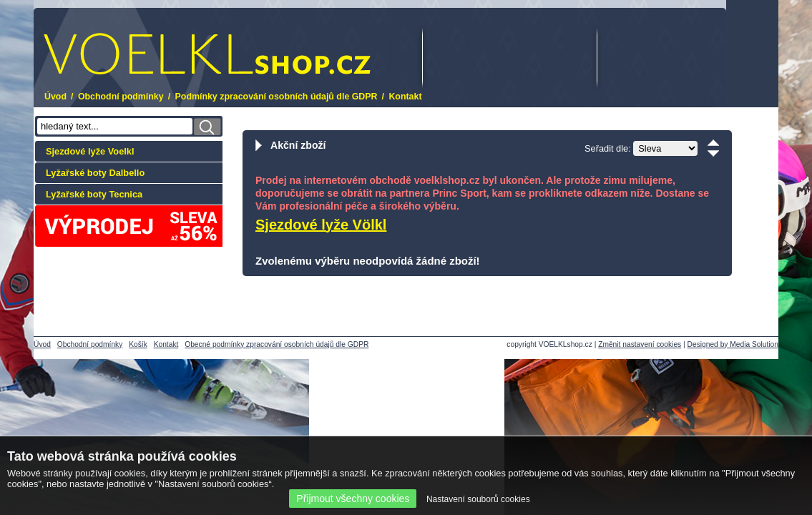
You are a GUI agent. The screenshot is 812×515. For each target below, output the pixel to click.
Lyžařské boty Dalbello (95, 173)
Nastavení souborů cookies (478, 499)
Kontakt (405, 97)
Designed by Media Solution (733, 344)
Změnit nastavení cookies (640, 344)
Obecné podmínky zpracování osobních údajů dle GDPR (277, 344)
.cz (207, 54)
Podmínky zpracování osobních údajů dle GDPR (277, 97)
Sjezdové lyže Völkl (321, 225)
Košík (138, 344)
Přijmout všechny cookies (353, 499)
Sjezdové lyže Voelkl (90, 151)
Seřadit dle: (608, 148)
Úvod (55, 97)
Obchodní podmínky (121, 97)
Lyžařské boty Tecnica (94, 194)
